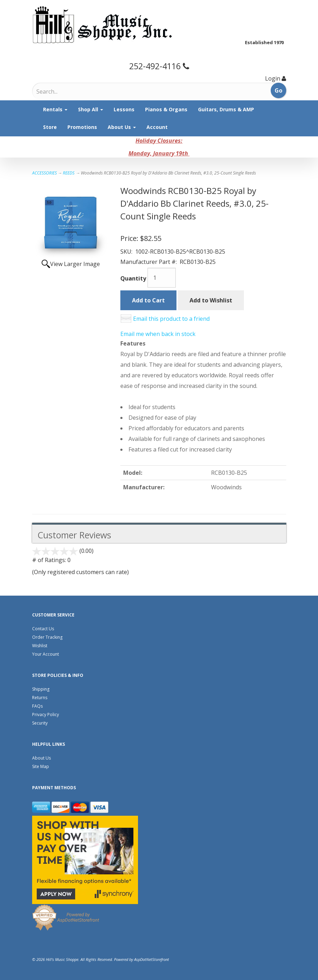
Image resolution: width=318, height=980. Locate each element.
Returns (40, 698)
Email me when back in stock (158, 334)
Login (273, 78)
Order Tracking (47, 637)
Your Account (46, 654)
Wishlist (40, 646)
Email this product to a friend (171, 319)
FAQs (37, 706)
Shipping (41, 689)
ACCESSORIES (44, 173)
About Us (122, 127)
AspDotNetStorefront (152, 959)
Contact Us (43, 629)
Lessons (124, 109)
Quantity (133, 278)
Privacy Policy (46, 715)
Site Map (41, 766)
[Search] (66, 91)
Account (157, 127)
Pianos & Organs (166, 109)
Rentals (55, 109)
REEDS (69, 173)
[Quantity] (162, 278)
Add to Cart (148, 300)
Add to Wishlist (211, 300)
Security (40, 723)
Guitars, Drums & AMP (226, 109)
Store (50, 127)
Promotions (82, 127)
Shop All (91, 109)
